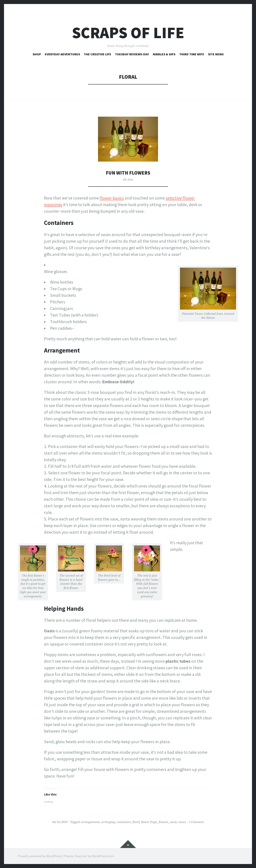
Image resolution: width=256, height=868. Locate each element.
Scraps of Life (128, 33)
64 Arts (128, 179)
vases (182, 822)
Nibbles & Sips (164, 54)
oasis (173, 822)
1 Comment (196, 822)
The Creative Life (97, 54)
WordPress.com (103, 856)
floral (136, 822)
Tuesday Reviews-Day (132, 54)
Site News (216, 54)
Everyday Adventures (62, 54)
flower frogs (149, 822)
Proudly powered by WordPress (40, 856)
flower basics (112, 198)
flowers (163, 822)
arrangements (90, 822)
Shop (37, 54)
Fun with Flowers (128, 173)
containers (124, 822)
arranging (108, 822)
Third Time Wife (192, 54)
